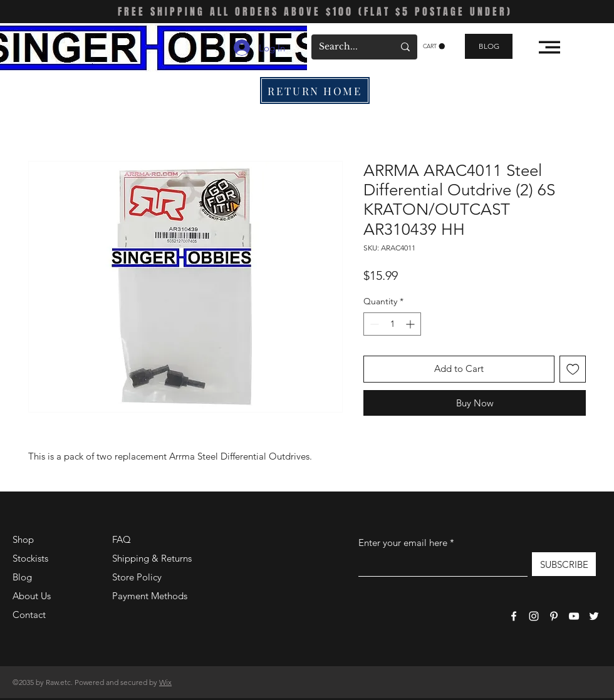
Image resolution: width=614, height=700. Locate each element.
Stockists (30, 558)
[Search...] (347, 47)
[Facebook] (514, 616)
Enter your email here (403, 543)
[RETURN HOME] (315, 90)
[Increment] (411, 324)
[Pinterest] (554, 616)
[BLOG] (489, 46)
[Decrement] (373, 324)
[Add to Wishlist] (573, 369)
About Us (32, 596)
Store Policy (137, 577)
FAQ (122, 539)
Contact (29, 615)
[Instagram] (534, 616)
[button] (434, 46)
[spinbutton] (392, 324)
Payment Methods (151, 596)
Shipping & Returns (152, 558)
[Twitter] (594, 616)
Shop (23, 539)
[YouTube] (574, 616)
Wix (165, 682)
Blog (22, 577)
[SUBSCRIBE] (564, 564)
